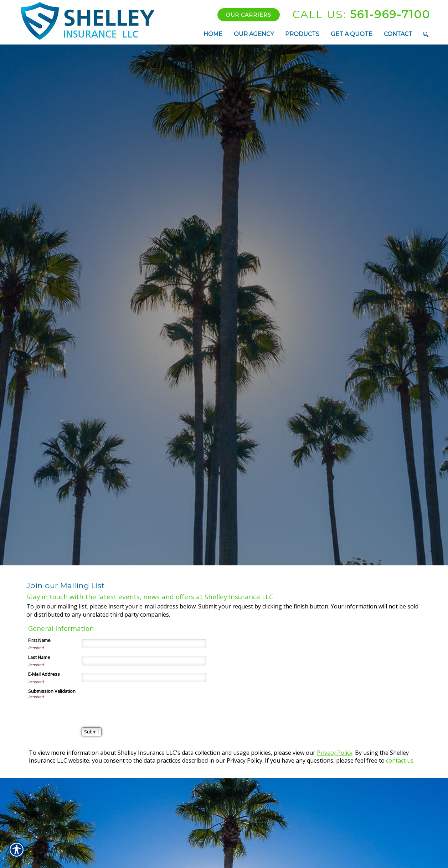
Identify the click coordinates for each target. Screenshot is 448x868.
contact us (400, 760)
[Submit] (92, 732)
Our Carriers (249, 15)
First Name (39, 640)
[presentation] (136, 702)
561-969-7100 (361, 14)
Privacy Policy (335, 753)
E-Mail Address (44, 674)
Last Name (39, 657)
